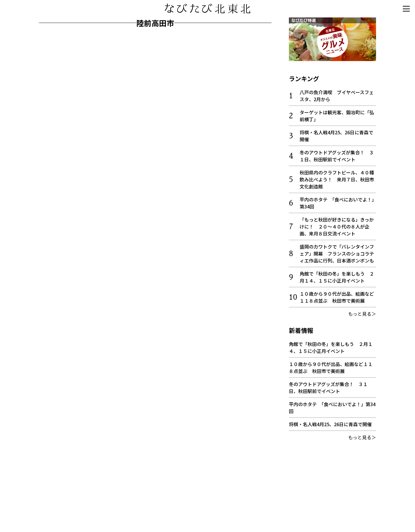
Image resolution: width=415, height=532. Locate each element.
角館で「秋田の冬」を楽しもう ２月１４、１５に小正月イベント (337, 277)
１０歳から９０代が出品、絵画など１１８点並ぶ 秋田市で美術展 (337, 297)
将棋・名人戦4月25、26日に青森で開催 (330, 424)
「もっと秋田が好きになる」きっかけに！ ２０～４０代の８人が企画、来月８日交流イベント (337, 226)
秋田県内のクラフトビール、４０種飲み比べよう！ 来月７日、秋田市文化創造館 (337, 179)
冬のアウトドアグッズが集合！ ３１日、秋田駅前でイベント (337, 156)
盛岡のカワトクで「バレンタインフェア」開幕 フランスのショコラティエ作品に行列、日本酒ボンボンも (337, 253)
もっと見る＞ (362, 314)
